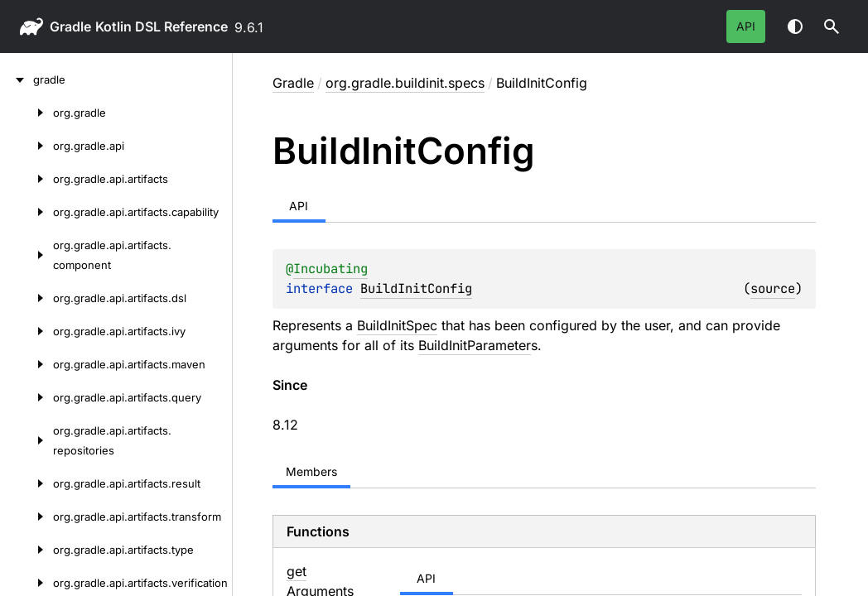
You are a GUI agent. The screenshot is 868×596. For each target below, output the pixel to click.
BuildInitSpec (397, 325)
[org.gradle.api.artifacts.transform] (27, 517)
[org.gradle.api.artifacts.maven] (27, 364)
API (746, 26)
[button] (832, 26)
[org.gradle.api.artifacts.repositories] (27, 440)
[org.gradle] (27, 113)
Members (311, 471)
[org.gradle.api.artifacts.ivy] (27, 331)
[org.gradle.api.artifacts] (27, 179)
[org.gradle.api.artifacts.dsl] (27, 298)
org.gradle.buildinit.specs (405, 83)
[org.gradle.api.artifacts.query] (27, 397)
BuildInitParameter (475, 345)
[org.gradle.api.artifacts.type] (27, 550)
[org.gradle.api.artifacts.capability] (27, 212)
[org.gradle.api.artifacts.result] (27, 483)
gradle (70, 26)
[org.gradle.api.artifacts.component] (27, 255)
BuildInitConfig (416, 288)
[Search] (832, 26)
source (773, 288)
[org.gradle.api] (27, 146)
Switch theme (795, 26)
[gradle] (17, 79)
